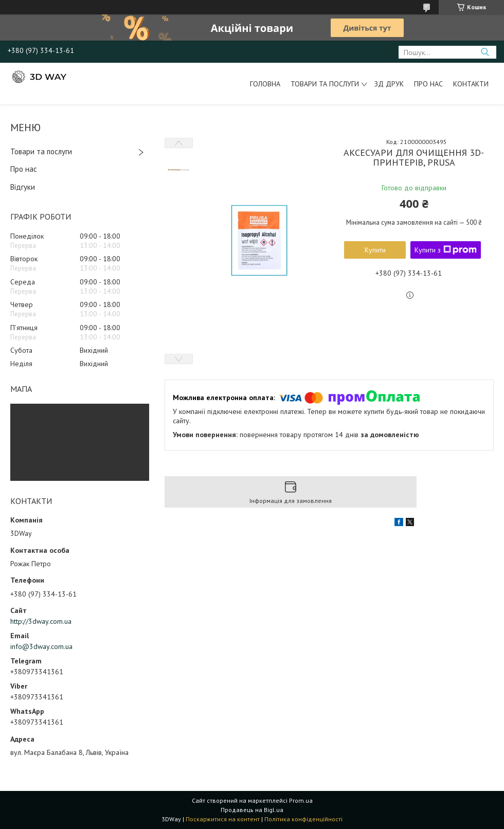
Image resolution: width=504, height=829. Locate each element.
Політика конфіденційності (303, 819)
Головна (265, 84)
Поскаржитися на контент (223, 819)
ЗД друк (389, 84)
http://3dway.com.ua (41, 621)
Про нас (428, 84)
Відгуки (23, 187)
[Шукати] (485, 52)
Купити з (446, 250)
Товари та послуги (325, 84)
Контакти (471, 84)
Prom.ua (301, 800)
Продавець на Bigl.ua (252, 810)
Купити (375, 250)
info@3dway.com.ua (41, 646)
